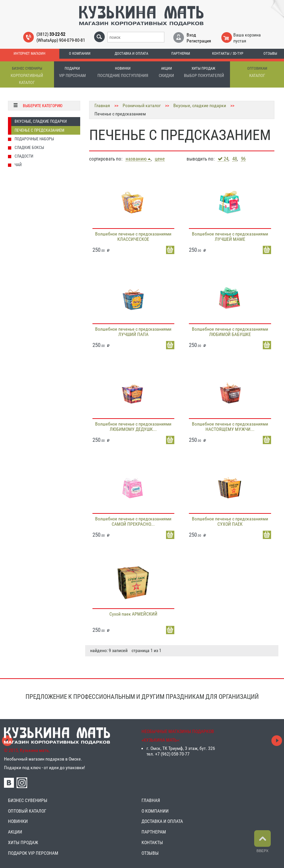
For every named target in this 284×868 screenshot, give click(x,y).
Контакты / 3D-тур (228, 54)
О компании (80, 54)
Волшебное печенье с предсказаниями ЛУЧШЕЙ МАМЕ (230, 236)
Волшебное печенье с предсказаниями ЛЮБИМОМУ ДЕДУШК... (133, 427)
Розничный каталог (142, 105)
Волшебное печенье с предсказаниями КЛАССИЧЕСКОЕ (133, 236)
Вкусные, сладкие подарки (41, 121)
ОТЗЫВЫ (150, 853)
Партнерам (181, 54)
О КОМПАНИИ (155, 811)
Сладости (24, 156)
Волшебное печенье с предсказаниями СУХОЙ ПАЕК (230, 521)
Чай (18, 165)
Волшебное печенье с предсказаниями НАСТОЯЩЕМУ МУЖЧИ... (230, 427)
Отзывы (270, 54)
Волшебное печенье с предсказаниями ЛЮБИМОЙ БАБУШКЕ (230, 332)
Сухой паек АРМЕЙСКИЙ (133, 614)
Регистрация (199, 41)
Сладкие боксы (29, 148)
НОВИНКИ (18, 821)
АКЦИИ (15, 832)
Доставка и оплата (131, 54)
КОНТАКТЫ (152, 842)
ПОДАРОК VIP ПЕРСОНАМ (33, 853)
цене (160, 159)
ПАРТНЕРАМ (154, 832)
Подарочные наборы (34, 139)
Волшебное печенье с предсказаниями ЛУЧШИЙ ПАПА (133, 332)
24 (223, 159)
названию (138, 159)
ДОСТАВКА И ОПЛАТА (162, 821)
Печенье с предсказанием (39, 130)
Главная (102, 105)
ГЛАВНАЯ (151, 800)
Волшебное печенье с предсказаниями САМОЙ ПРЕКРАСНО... (133, 521)
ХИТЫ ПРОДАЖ (23, 842)
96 (243, 159)
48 (235, 159)
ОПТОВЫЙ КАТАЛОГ (27, 811)
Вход (191, 35)
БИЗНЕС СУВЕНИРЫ (28, 800)
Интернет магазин (29, 54)
